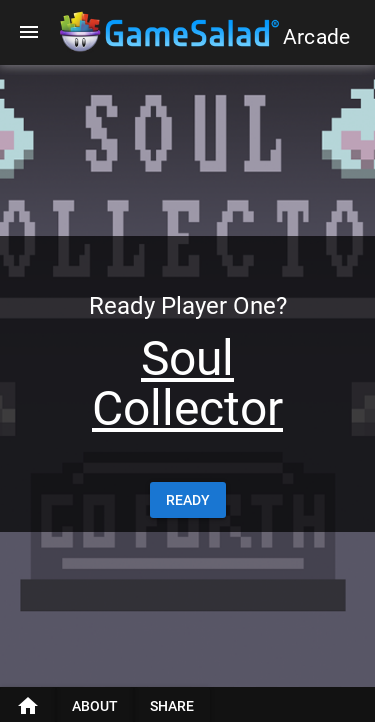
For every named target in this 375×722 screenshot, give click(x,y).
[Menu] (29, 32)
